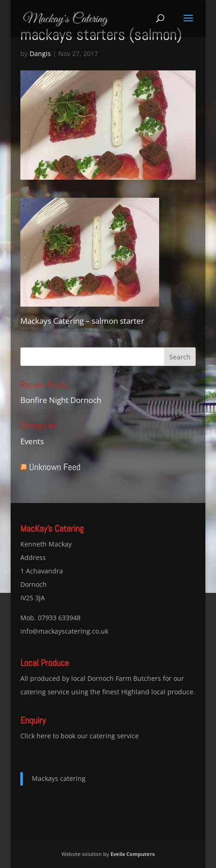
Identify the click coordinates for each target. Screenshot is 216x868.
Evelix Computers (133, 854)
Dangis (40, 53)
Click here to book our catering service (80, 736)
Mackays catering (59, 778)
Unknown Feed (55, 467)
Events (32, 441)
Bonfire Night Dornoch (61, 400)
